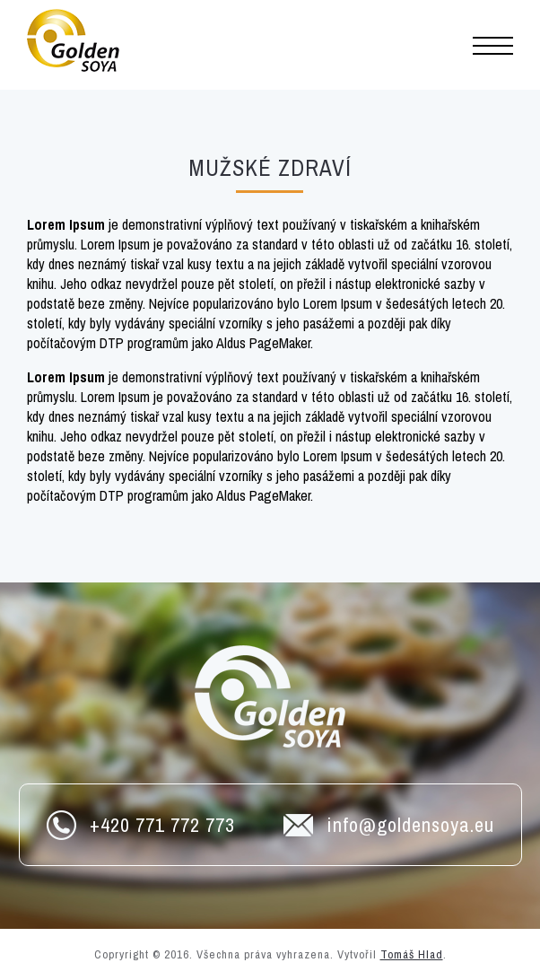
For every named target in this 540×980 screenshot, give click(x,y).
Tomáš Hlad (412, 954)
